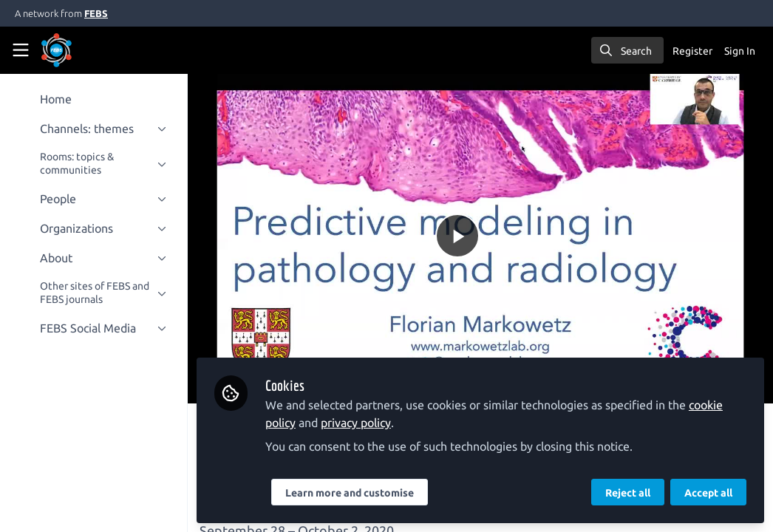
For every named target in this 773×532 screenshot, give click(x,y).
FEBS (96, 13)
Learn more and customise (351, 493)
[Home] (77, 50)
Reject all (628, 493)
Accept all (708, 493)
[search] (627, 50)
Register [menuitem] (692, 51)
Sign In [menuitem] (740, 51)
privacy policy (357, 423)
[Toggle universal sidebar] (21, 50)
